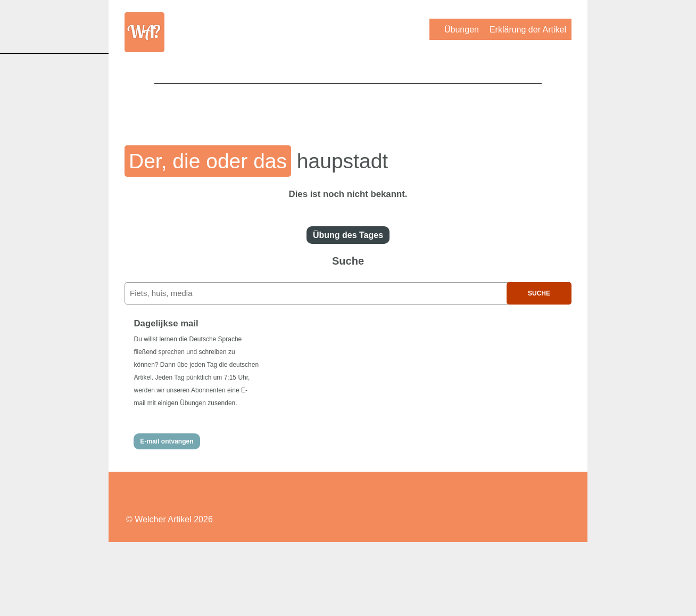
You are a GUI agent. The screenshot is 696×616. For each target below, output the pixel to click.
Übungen (462, 30)
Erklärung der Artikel (528, 30)
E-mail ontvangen (167, 441)
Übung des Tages (348, 235)
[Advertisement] (348, 107)
